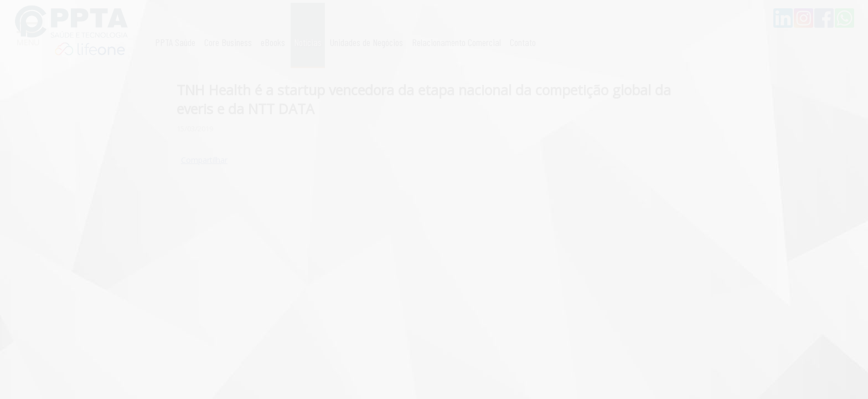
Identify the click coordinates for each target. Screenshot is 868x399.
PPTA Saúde (175, 42)
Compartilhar (204, 160)
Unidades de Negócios (366, 42)
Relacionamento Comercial (456, 42)
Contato (523, 42)
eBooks (273, 42)
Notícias (308, 42)
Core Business (228, 42)
